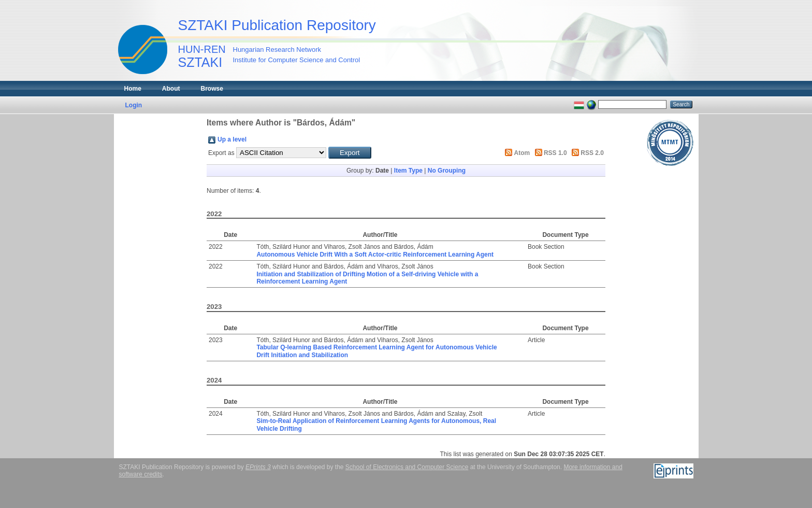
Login (134, 105)
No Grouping (447, 171)
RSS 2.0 (592, 153)
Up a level (232, 139)
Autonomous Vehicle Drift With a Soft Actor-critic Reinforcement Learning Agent (375, 255)
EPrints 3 (258, 467)
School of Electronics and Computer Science (407, 467)
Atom (522, 153)
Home (133, 89)
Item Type (408, 171)
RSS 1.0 (555, 153)
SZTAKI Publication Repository (277, 25)
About (171, 89)
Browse (212, 89)
